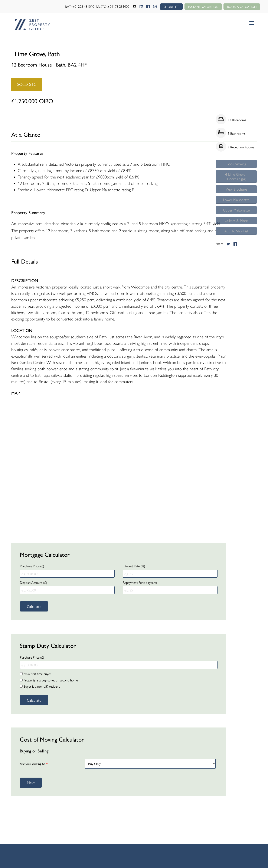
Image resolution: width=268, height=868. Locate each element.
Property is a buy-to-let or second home (49, 680)
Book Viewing (236, 165)
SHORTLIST (167, 7)
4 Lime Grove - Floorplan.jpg (236, 179)
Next (31, 782)
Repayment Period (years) (140, 582)
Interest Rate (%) (134, 566)
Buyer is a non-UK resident (40, 686)
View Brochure (236, 193)
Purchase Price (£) (32, 566)
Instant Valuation (200, 7)
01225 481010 (80, 7)
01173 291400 (115, 7)
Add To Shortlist (236, 241)
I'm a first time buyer (35, 674)
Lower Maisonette (236, 205)
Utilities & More (236, 229)
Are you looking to (34, 764)
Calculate (34, 606)
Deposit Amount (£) (33, 582)
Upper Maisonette (236, 217)
